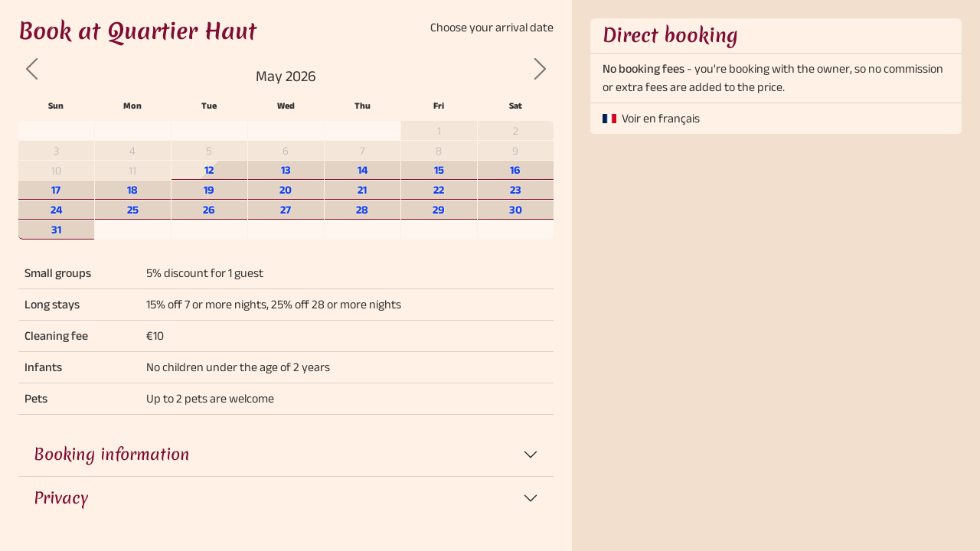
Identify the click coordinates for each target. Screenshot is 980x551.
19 (209, 190)
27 (286, 210)
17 (56, 190)
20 (286, 190)
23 (516, 190)
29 (439, 210)
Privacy (61, 498)
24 (56, 210)
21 (362, 190)
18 (132, 190)
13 (286, 170)
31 (56, 230)
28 (362, 210)
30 (516, 210)
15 (439, 170)
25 (133, 210)
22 (439, 190)
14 (363, 170)
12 (209, 170)
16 (515, 170)
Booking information (112, 454)
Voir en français (661, 118)
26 (209, 210)
